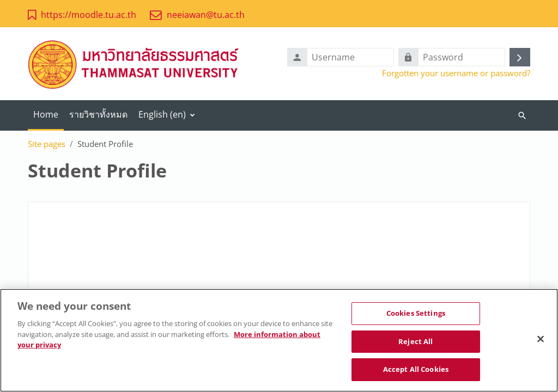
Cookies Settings (416, 314)
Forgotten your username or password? (456, 73)
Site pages (47, 144)
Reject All (416, 342)
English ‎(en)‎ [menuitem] (162, 114)
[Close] (541, 340)
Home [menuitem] (46, 114)
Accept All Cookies (416, 371)
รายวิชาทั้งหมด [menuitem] (98, 114)
